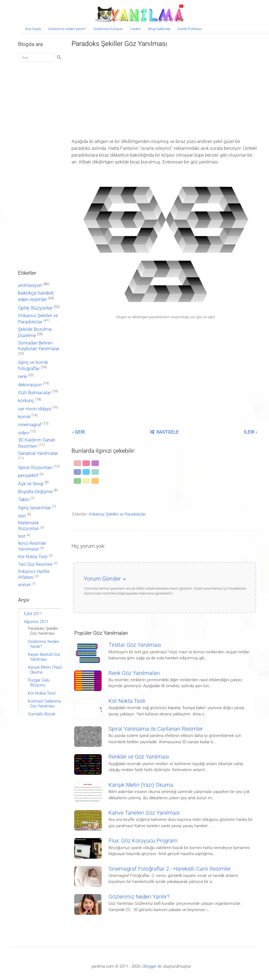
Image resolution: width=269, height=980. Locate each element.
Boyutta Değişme (35, 492)
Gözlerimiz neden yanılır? (67, 29)
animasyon (30, 285)
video (24, 433)
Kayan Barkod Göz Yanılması (44, 657)
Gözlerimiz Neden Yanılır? (139, 897)
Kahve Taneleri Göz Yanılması (144, 813)
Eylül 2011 (33, 614)
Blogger (150, 966)
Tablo (24, 500)
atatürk (24, 585)
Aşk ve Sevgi (31, 484)
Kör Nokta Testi (127, 701)
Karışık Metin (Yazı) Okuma (141, 785)
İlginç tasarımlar (35, 508)
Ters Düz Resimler (35, 564)
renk (22, 376)
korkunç (26, 400)
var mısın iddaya (35, 409)
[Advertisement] (165, 91)
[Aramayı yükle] (37, 58)
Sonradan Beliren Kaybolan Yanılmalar (39, 346)
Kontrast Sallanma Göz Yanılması (44, 704)
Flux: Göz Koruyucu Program (143, 841)
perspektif (28, 476)
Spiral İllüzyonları (35, 468)
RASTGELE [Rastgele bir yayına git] (164, 432)
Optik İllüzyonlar (35, 308)
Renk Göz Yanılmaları (134, 673)
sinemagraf (30, 425)
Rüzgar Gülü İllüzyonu (39, 683)
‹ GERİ (79, 432)
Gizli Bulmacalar (35, 393)
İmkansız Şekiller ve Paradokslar (117, 514)
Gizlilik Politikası (190, 29)
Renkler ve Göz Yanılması (139, 757)
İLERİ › (250, 432)
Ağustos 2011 (36, 622)
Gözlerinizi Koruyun (108, 29)
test (22, 536)
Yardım (135, 29)
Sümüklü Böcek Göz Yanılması (42, 716)
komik (24, 417)
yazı (22, 516)
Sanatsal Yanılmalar (38, 453)
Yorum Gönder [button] (102, 579)
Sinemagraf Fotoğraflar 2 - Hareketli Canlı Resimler (170, 869)
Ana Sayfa (33, 29)
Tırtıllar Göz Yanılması (135, 645)
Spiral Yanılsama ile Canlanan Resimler (156, 729)
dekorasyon (30, 385)
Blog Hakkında (159, 29)
